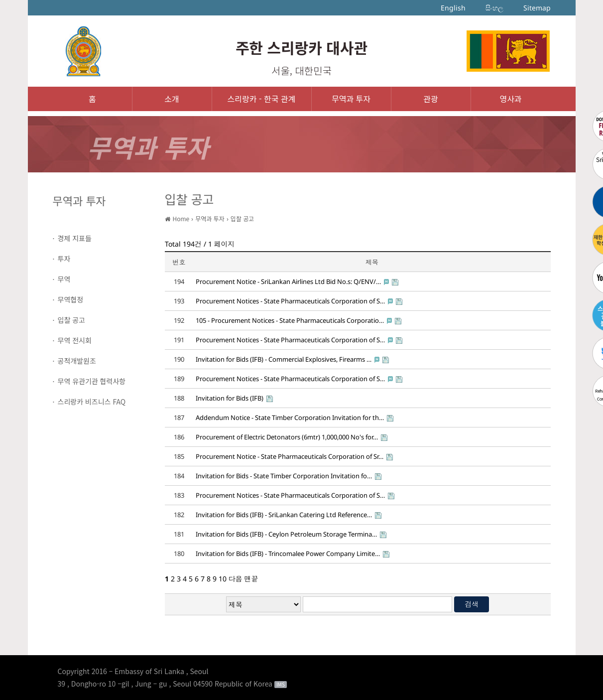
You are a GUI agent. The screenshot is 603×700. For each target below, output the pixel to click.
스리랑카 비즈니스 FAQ (92, 402)
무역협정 (71, 299)
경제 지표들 (75, 238)
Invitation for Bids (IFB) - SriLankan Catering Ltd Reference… (284, 515)
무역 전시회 (75, 340)
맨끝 (251, 579)
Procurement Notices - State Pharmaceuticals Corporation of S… (290, 301)
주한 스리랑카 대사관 (301, 47)
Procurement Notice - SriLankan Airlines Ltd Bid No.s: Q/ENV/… (288, 281)
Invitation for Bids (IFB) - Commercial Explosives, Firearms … (284, 359)
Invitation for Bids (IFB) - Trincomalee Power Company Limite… (288, 554)
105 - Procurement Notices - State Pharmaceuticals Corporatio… (290, 320)
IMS (281, 685)
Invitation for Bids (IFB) (230, 398)
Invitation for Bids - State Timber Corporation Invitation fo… (284, 476)
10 (223, 579)
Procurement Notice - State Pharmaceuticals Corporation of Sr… (290, 456)
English (453, 8)
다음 (236, 579)
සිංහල (494, 8)
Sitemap (537, 8)
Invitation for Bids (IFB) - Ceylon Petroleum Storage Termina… (286, 534)
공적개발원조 (77, 361)
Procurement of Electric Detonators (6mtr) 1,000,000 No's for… (287, 437)
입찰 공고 (71, 320)
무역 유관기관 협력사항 (92, 381)
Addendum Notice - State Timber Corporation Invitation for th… (290, 418)
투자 (64, 259)
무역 (64, 279)
